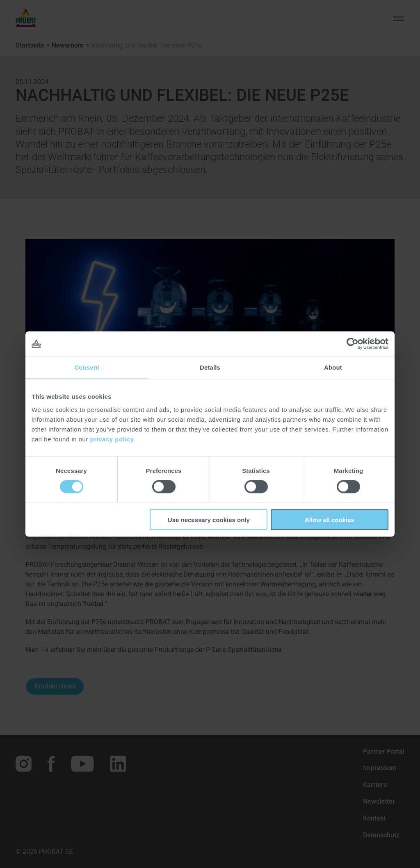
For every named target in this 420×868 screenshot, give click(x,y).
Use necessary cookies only (209, 519)
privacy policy (112, 439)
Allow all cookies (330, 519)
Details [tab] (210, 367)
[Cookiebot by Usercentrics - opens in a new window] (353, 344)
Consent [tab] (87, 367)
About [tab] (333, 367)
